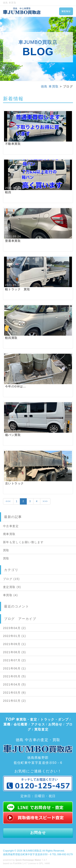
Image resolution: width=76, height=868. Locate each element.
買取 (6, 550)
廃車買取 (9, 534)
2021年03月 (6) (14, 693)
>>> (45, 501)
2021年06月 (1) (14, 668)
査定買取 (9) (12, 587)
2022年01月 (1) (14, 636)
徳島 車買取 (50, 86)
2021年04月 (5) (14, 684)
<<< (8, 501)
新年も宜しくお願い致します (23, 542)
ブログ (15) (11, 579)
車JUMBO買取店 (32, 851)
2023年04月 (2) (14, 628)
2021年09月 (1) (14, 644)
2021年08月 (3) (14, 652)
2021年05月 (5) (14, 676)
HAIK (47, 863)
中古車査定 (11, 526)
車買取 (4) (10, 595)
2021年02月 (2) (14, 701)
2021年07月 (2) (14, 660)
